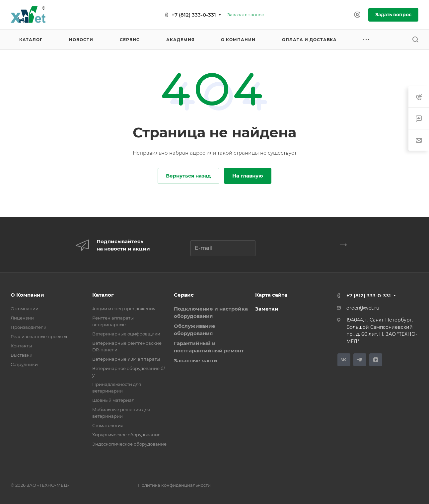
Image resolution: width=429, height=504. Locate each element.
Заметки (267, 309)
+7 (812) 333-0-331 (194, 15)
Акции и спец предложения (124, 309)
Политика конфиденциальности (174, 485)
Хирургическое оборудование (126, 435)
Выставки (22, 355)
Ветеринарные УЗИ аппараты (126, 359)
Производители (29, 327)
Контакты (21, 346)
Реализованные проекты (39, 336)
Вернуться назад (188, 176)
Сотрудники (24, 364)
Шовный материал (113, 400)
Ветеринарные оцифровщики (126, 334)
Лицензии (22, 318)
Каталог (103, 295)
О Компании (27, 295)
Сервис (184, 295)
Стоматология (108, 425)
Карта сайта (271, 295)
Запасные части (196, 360)
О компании (25, 309)
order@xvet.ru (363, 308)
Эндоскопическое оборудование (129, 444)
